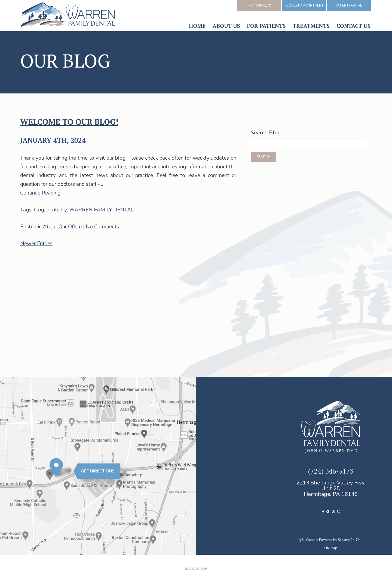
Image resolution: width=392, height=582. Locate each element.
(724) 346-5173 (259, 5)
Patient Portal (349, 5)
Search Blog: (266, 133)
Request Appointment (304, 5)
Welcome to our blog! (69, 122)
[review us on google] (328, 512)
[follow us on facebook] (323, 512)
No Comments (102, 227)
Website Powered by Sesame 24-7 (330, 540)
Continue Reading (40, 193)
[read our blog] (333, 512)
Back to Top (196, 569)
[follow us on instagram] (339, 512)
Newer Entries (36, 244)
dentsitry (57, 210)
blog (39, 210)
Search (264, 157)
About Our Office (62, 227)
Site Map (331, 548)
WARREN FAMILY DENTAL (102, 210)
